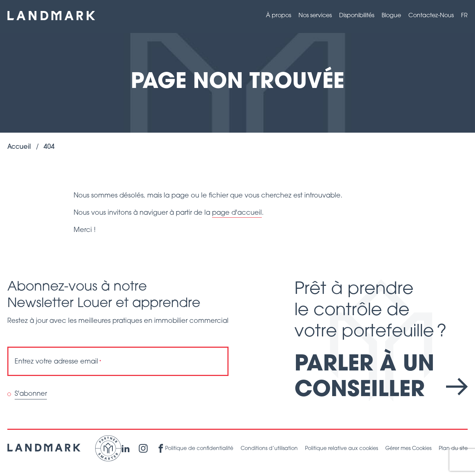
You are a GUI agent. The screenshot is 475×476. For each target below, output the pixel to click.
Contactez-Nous (431, 16)
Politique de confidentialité (199, 449)
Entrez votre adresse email (58, 362)
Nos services (315, 16)
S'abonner (31, 394)
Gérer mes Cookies (408, 449)
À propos (279, 16)
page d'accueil (237, 213)
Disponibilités (357, 16)
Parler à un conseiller (381, 378)
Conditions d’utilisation (269, 449)
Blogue (391, 16)
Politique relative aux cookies (342, 449)
